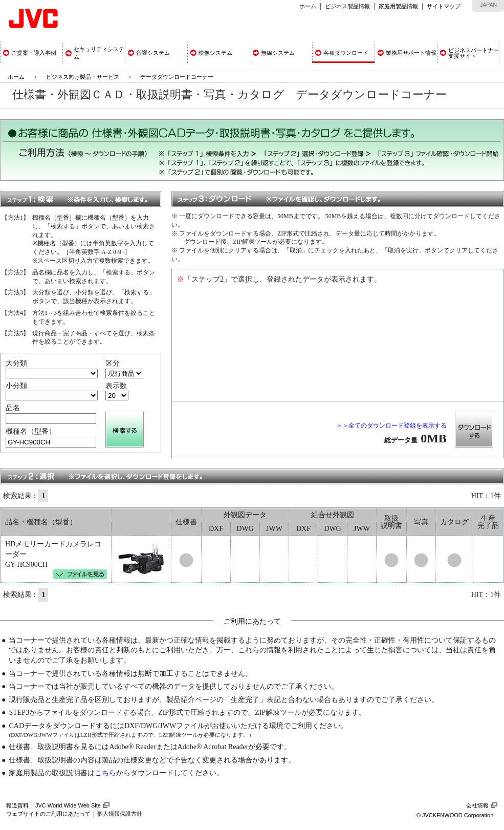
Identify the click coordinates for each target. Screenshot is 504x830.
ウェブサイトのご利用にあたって (48, 814)
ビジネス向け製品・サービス (83, 77)
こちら (105, 773)
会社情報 (477, 805)
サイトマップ (444, 6)
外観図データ (245, 515)
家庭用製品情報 (398, 6)
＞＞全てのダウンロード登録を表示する (391, 425)
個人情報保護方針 (120, 814)
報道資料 (17, 805)
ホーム (308, 6)
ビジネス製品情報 (347, 6)
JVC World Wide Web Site (68, 805)
